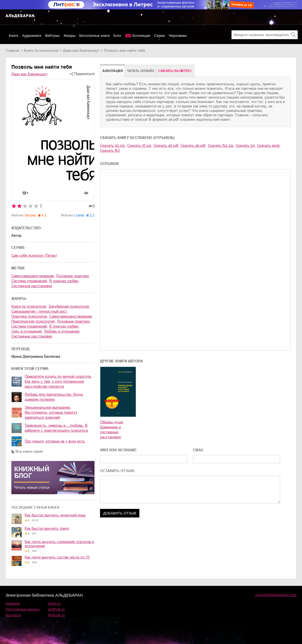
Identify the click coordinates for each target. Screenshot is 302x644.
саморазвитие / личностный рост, (40, 311)
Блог (117, 36)
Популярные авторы (23, 609)
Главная (12, 51)
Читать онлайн (140, 71)
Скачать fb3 (110, 150)
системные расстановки (32, 286)
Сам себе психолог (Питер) (34, 255)
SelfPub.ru (56, 609)
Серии (159, 36)
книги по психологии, (29, 306)
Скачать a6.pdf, (194, 145)
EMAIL (199, 450)
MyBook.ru (57, 615)
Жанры (69, 36)
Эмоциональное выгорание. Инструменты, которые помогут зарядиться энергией (51, 412)
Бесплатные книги (94, 36)
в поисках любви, (64, 281)
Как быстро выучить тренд (47, 528)
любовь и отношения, (62, 331)
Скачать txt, (246, 145)
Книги (14, 36)
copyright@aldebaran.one (276, 595)
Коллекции (141, 36)
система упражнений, (30, 281)
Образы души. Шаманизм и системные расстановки (112, 430)
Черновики (178, 36)
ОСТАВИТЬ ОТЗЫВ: (117, 471)
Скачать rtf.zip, (140, 145)
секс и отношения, (27, 331)
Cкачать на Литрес (175, 71)
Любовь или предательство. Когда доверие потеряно (54, 397)
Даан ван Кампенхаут (81, 51)
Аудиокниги (32, 36)
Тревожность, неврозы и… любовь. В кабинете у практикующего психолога (56, 428)
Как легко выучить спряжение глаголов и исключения (59, 544)
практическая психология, (34, 321)
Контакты (13, 615)
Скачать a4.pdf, (166, 145)
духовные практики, (73, 276)
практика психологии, (30, 316)
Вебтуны (52, 36)
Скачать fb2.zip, (221, 145)
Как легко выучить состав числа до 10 (57, 557)
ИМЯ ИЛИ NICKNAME (118, 450)
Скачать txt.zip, (113, 145)
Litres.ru (54, 603)
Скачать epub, (269, 145)
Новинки (13, 603)
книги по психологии (41, 51)
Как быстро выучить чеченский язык (55, 515)
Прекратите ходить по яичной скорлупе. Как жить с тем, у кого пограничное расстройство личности (58, 381)
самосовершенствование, (33, 276)
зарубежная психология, (69, 306)
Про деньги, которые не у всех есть (55, 441)
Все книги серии (29, 451)
